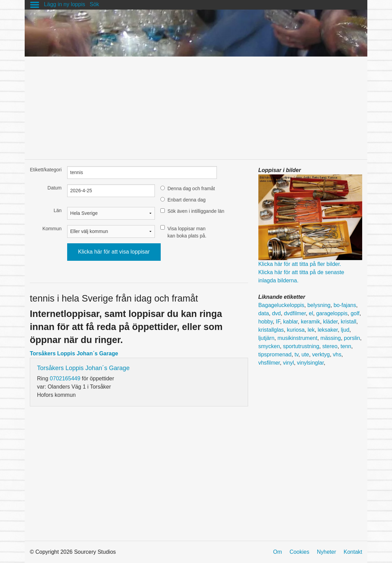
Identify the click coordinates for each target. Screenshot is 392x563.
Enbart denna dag (187, 200)
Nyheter (327, 552)
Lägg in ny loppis (64, 4)
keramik (310, 322)
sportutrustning (301, 346)
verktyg (321, 354)
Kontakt (353, 552)
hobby (266, 322)
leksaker (328, 330)
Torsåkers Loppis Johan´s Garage (74, 353)
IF (278, 322)
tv (297, 354)
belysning (319, 305)
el (311, 313)
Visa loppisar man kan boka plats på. (187, 232)
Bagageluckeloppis (281, 305)
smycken (269, 346)
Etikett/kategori (46, 170)
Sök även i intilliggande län (196, 211)
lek (311, 330)
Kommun (52, 229)
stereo (330, 346)
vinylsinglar (310, 363)
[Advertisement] (196, 105)
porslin (352, 338)
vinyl (289, 363)
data (264, 313)
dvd (277, 313)
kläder (330, 322)
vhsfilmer (269, 363)
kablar (290, 322)
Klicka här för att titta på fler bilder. (300, 264)
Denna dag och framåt (191, 188)
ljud (345, 330)
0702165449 (65, 378)
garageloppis (332, 313)
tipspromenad (275, 354)
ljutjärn (266, 338)
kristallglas (271, 330)
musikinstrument (297, 338)
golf (355, 313)
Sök (95, 4)
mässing (331, 338)
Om (278, 552)
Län (57, 210)
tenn (346, 346)
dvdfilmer (295, 313)
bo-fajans (345, 305)
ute (305, 354)
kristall (348, 322)
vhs (337, 354)
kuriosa (296, 330)
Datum (55, 188)
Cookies (299, 552)
